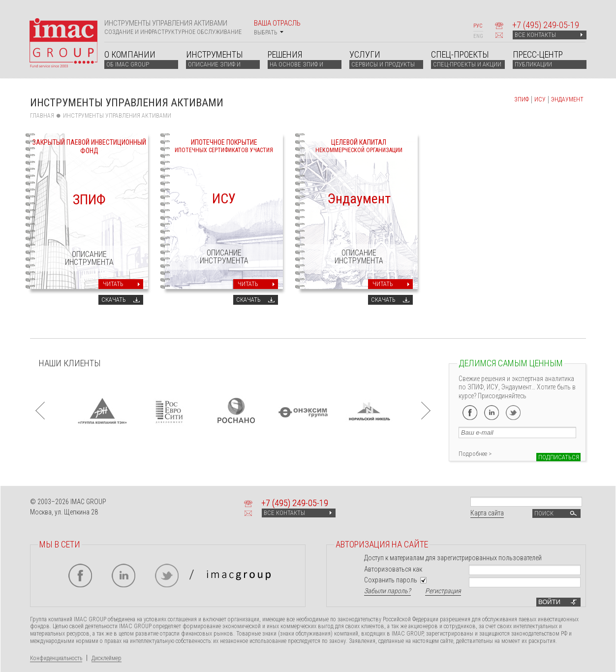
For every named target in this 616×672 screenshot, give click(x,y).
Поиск (556, 513)
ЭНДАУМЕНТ (567, 99)
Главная (42, 116)
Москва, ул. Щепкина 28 (64, 512)
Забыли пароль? (387, 591)
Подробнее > (475, 454)
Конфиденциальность (56, 658)
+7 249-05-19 (546, 25)
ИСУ (540, 99)
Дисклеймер (107, 658)
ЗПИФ (522, 99)
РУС (478, 26)
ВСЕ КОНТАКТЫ (549, 35)
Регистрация (443, 591)
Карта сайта (487, 513)
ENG (478, 36)
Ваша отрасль (277, 27)
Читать (113, 284)
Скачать (114, 300)
